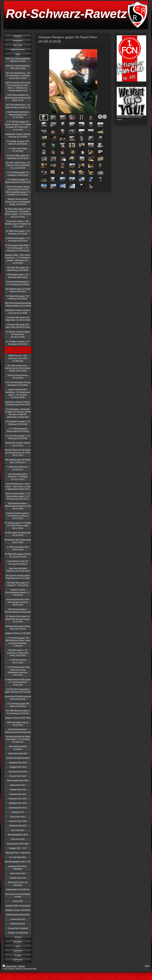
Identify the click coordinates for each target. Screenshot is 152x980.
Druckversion (10, 966)
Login (147, 966)
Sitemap (22, 966)
